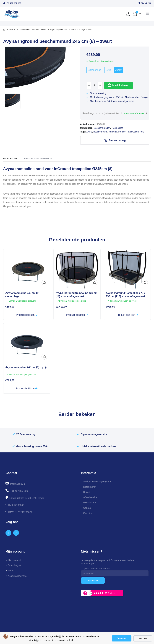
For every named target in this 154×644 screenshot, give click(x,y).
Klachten (88, 513)
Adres (11, 571)
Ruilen (87, 492)
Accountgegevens (17, 576)
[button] (147, 14)
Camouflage (95, 70)
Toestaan (122, 638)
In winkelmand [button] (44, 283)
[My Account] (128, 14)
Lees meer (143, 638)
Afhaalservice (90, 497)
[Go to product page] (27, 269)
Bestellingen (14, 565)
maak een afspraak (133, 113)
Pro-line (122, 132)
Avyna (89, 132)
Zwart (118, 70)
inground (113, 132)
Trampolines (117, 128)
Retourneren (90, 487)
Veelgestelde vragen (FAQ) (97, 481)
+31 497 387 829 (12, 3)
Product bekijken (27, 315)
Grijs (108, 70)
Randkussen (133, 132)
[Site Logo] (12, 14)
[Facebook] (8, 533)
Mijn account (90, 502)
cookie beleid (66, 640)
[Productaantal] (95, 85)
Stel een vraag (115, 140)
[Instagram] (16, 533)
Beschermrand (100, 132)
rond (142, 132)
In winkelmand (121, 85)
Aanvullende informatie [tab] (38, 158)
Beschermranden (102, 128)
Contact (87, 508)
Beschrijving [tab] (11, 158)
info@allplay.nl (18, 484)
